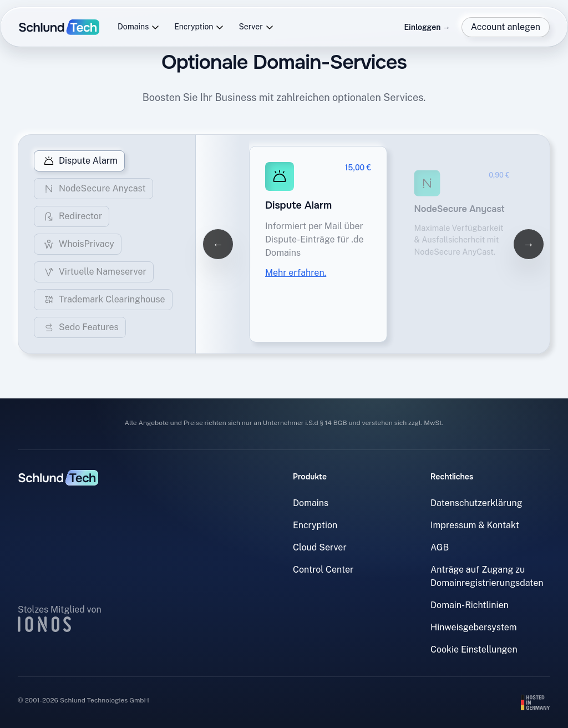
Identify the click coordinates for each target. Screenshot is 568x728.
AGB (440, 547)
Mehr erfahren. (296, 273)
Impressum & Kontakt (475, 525)
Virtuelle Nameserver (94, 272)
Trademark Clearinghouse (103, 300)
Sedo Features (80, 327)
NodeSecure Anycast (93, 189)
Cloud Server (320, 547)
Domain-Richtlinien (470, 605)
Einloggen (427, 27)
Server (256, 27)
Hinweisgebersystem (474, 627)
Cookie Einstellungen (474, 649)
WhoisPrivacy (78, 244)
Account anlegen (506, 27)
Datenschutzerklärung (476, 503)
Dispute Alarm (79, 161)
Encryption (199, 27)
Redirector (72, 216)
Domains (139, 27)
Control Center (323, 570)
